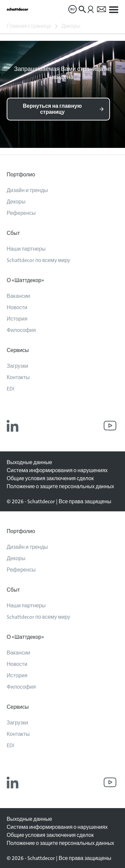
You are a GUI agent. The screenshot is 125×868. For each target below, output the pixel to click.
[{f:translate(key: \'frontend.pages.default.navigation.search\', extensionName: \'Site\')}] (82, 9)
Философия (21, 330)
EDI (10, 389)
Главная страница (29, 26)
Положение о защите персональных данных (60, 486)
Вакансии (18, 296)
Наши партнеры (26, 249)
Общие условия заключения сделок (50, 478)
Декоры (71, 26)
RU (72, 9)
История (17, 319)
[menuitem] (72, 9)
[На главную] (17, 9)
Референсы (21, 213)
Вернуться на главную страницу (52, 109)
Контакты (18, 377)
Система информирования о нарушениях (57, 470)
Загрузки (17, 366)
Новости (17, 307)
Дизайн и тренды (27, 190)
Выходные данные (29, 462)
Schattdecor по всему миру (38, 260)
